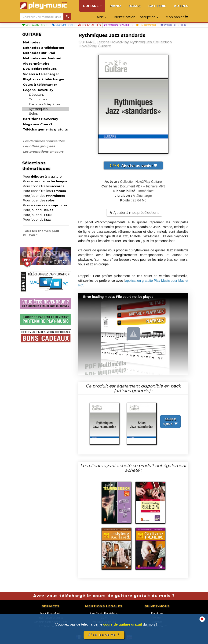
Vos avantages (35, 25)
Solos (33, 113)
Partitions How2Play (40, 119)
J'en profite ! (104, 635)
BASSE (135, 6)
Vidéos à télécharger (41, 74)
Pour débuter (173, 25)
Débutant (36, 95)
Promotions (63, 25)
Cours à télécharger (40, 84)
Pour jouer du (38, 210)
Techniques (38, 99)
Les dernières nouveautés (44, 141)
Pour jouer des (44, 196)
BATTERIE (157, 6)
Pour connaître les (44, 186)
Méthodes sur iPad (39, 53)
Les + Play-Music (51, 613)
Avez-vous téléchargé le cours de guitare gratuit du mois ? (104, 596)
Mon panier (177, 17)
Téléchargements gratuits (45, 129)
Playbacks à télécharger (44, 79)
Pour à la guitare (42, 177)
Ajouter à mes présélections (134, 213)
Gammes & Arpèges (45, 104)
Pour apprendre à (46, 205)
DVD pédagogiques (40, 69)
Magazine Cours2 (38, 124)
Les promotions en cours (43, 151)
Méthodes (32, 42)
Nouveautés (89, 25)
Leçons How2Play (38, 90)
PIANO (115, 6)
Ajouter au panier (133, 165)
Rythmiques (38, 109)
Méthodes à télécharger (44, 48)
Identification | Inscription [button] (136, 17)
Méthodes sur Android (42, 58)
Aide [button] (102, 17)
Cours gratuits (119, 25)
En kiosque (146, 25)
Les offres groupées (39, 146)
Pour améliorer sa (45, 181)
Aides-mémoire (36, 63)
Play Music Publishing (104, 613)
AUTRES (181, 6)
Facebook (157, 613)
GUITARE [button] (92, 6)
